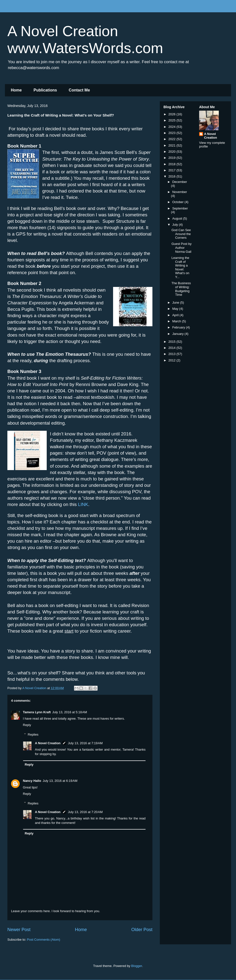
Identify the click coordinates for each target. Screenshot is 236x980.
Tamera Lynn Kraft (37, 712)
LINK (83, 504)
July (176, 225)
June (176, 303)
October (178, 202)
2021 (172, 145)
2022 (172, 139)
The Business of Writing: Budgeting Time (181, 289)
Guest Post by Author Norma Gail (181, 248)
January (178, 334)
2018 (172, 164)
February (179, 327)
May (176, 309)
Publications (45, 90)
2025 (172, 120)
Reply (27, 725)
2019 (172, 158)
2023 (172, 133)
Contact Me (79, 90)
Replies (33, 735)
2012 (172, 360)
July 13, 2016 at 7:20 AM (85, 812)
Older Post (142, 930)
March (177, 321)
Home (16, 90)
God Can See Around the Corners (181, 234)
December (180, 182)
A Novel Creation (48, 743)
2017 (172, 170)
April (176, 315)
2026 (172, 114)
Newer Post (19, 930)
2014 (172, 348)
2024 (172, 127)
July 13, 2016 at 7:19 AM (85, 743)
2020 (172, 152)
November (180, 192)
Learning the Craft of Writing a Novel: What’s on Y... (180, 267)
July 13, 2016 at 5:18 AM (69, 712)
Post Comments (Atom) (44, 940)
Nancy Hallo (32, 781)
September (180, 208)
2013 (172, 354)
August (178, 218)
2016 (172, 176)
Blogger (137, 966)
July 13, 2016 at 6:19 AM (60, 781)
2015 (172, 342)
